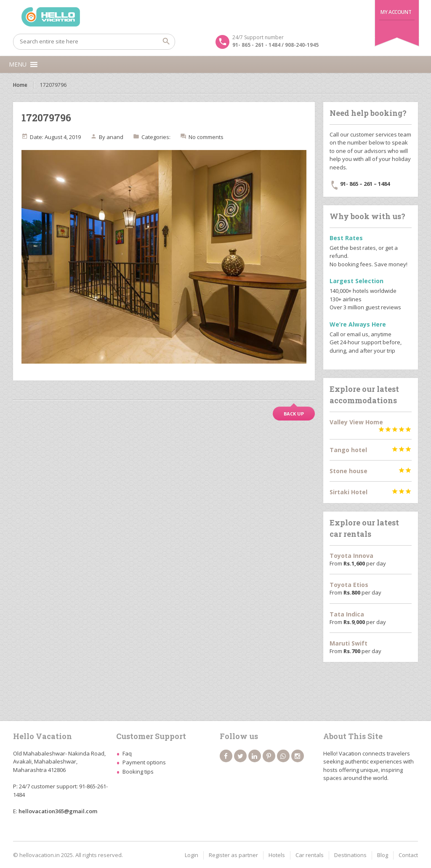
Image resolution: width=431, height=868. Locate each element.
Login (192, 855)
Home (20, 85)
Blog (383, 855)
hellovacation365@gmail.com (58, 811)
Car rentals (310, 855)
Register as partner (233, 855)
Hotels (277, 855)
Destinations (350, 855)
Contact (408, 855)
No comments (206, 137)
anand (115, 137)
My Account (396, 12)
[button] (18, 64)
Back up (294, 414)
